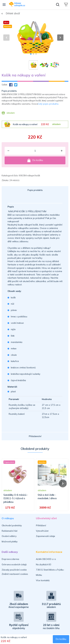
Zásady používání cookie (14, 570)
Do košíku (35, 160)
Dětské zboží (13, 13)
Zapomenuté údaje (45, 536)
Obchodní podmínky (12, 525)
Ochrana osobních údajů (14, 564)
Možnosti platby (10, 542)
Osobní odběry (9, 536)
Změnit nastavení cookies (15, 574)
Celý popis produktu (48, 104)
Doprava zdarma (10, 559)
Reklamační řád (9, 531)
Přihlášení (41, 525)
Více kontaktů (43, 580)
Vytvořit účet (42, 531)
